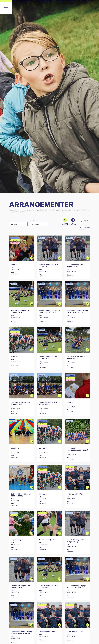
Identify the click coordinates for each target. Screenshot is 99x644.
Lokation (32, 220)
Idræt (11, 220)
